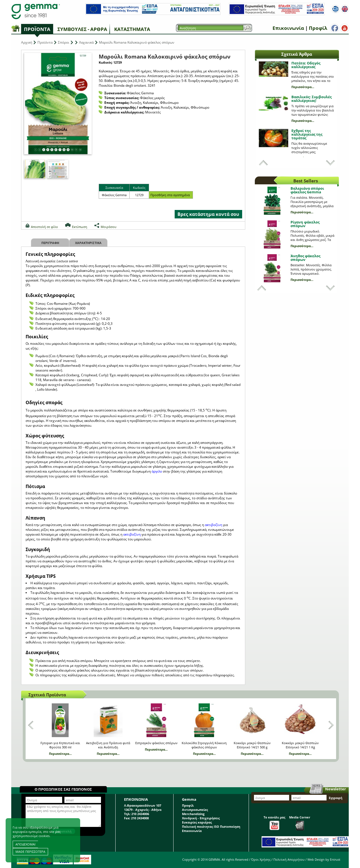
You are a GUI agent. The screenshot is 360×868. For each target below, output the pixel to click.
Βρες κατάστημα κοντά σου (208, 214)
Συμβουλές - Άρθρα (82, 29)
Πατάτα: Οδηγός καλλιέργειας (306, 65)
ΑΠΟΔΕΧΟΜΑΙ (25, 844)
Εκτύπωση (80, 227)
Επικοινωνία (288, 28)
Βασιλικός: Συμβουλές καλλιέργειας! (311, 99)
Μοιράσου (109, 227)
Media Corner (300, 823)
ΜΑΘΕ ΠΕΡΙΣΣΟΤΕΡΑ (30, 852)
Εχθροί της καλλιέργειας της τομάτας (307, 134)
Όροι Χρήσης (261, 859)
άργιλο (157, 471)
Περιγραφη (50, 243)
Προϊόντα (37, 29)
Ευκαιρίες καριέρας (197, 822)
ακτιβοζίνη (214, 525)
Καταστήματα (132, 29)
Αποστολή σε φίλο (44, 227)
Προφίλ (318, 28)
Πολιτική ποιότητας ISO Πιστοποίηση (211, 826)
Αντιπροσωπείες (195, 810)
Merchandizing (193, 814)
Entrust (335, 859)
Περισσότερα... (303, 87)
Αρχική (27, 42)
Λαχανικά (86, 42)
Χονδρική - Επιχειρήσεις (201, 818)
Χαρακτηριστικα (88, 243)
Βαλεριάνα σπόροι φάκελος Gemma (307, 190)
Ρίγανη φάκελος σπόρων (305, 224)
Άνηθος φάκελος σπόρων (305, 258)
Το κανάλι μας (274, 823)
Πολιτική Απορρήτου (289, 859)
